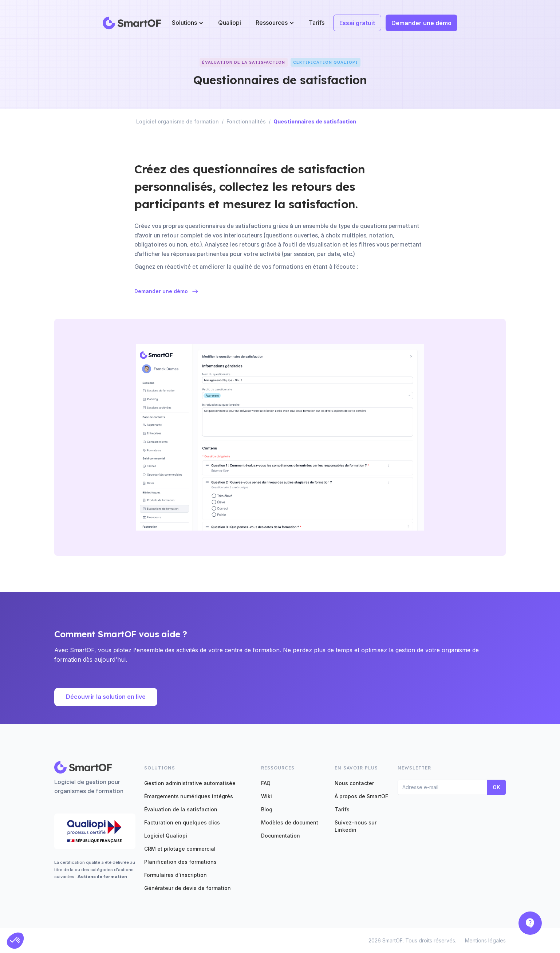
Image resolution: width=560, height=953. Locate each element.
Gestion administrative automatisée (190, 783)
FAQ (266, 783)
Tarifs (317, 23)
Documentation (281, 836)
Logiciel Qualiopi (166, 836)
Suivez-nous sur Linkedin (356, 826)
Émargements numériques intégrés (189, 796)
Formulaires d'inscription (176, 875)
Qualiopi (230, 23)
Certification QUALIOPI (326, 62)
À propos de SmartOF (361, 796)
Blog (267, 809)
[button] (188, 23)
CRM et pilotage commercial (180, 849)
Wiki (267, 796)
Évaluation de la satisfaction (181, 809)
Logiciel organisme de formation (178, 121)
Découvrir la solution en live (106, 697)
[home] (132, 23)
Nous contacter (354, 783)
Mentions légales (485, 940)
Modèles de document (290, 822)
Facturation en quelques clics (182, 822)
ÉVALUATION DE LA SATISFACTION (244, 62)
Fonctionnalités (246, 121)
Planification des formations (180, 862)
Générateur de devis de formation (188, 888)
